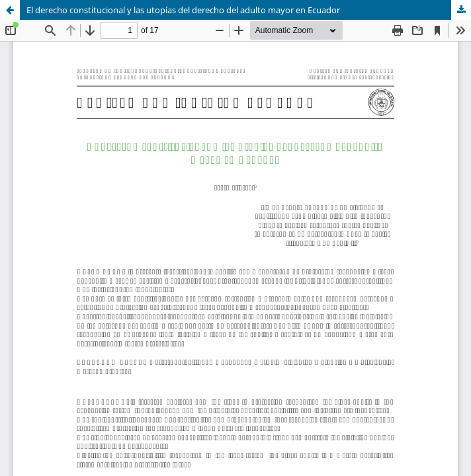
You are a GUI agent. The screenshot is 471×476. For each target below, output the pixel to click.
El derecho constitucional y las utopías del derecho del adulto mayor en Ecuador (183, 10)
